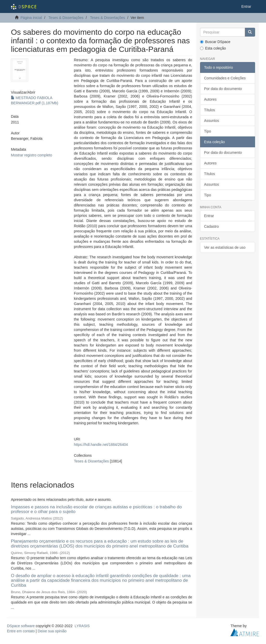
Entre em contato (21, 631)
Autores (210, 99)
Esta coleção (213, 48)
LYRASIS (82, 626)
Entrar (209, 216)
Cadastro (212, 226)
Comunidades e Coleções (225, 78)
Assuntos (212, 121)
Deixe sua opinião (52, 631)
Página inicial (31, 18)
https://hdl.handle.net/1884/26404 (101, 445)
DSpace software (21, 626)
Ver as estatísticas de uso (225, 247)
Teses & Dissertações (66, 18)
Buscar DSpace (215, 42)
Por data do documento (223, 89)
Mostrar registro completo (32, 155)
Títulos (210, 110)
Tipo (208, 131)
